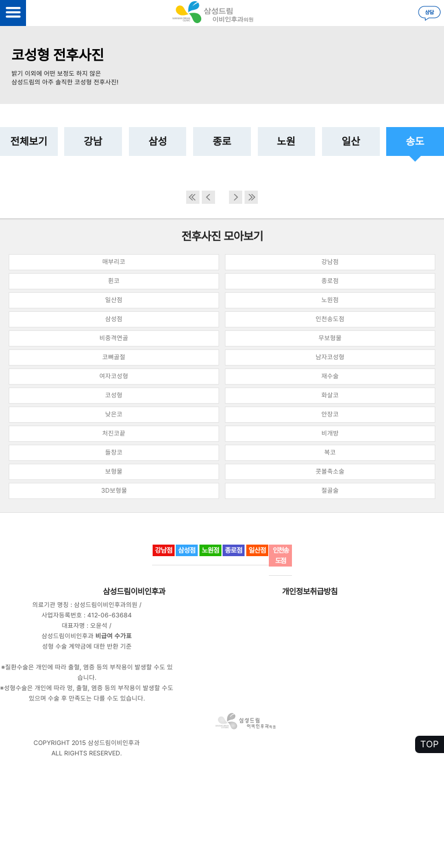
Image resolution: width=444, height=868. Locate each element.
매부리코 (114, 262)
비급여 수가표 (114, 636)
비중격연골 (114, 338)
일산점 (114, 300)
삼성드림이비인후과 (134, 591)
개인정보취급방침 (310, 591)
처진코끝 (114, 433)
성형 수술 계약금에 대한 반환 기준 (87, 647)
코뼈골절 (114, 357)
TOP (430, 744)
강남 (93, 141)
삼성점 (114, 319)
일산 (351, 141)
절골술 (330, 491)
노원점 (330, 300)
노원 (286, 141)
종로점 (330, 281)
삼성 (158, 141)
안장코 (330, 414)
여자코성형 (114, 376)
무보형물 (330, 338)
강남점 (330, 262)
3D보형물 (114, 491)
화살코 (330, 395)
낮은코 (114, 414)
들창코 (114, 452)
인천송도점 (330, 319)
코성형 (114, 395)
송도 (415, 141)
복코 (330, 452)
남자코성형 (330, 357)
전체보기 (29, 141)
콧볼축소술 (330, 472)
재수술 (330, 376)
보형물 (114, 472)
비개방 (330, 433)
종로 (222, 141)
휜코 (114, 281)
